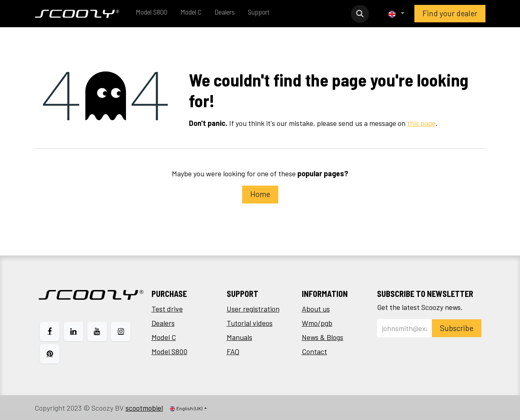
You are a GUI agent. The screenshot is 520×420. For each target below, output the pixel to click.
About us (316, 309)
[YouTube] (97, 331)
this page (421, 123)
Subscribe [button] (457, 328)
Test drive (167, 309)
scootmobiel (144, 408)
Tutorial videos (250, 323)
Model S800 (169, 351)
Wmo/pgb (317, 323)
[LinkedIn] (74, 331)
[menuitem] (152, 14)
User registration (253, 309)
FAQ (233, 351)
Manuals (239, 337)
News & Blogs (323, 337)
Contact (314, 351)
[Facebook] (50, 331)
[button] (360, 14)
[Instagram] (121, 331)
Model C (164, 337)
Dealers (163, 323)
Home (260, 194)
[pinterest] (50, 354)
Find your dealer (450, 13)
